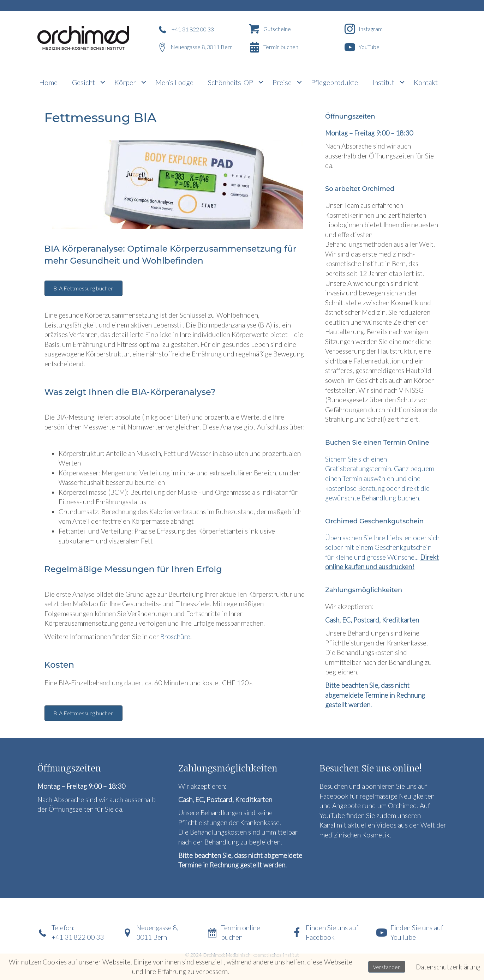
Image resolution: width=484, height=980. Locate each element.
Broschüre (175, 636)
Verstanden (387, 967)
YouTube (369, 47)
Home (48, 82)
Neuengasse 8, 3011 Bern (202, 47)
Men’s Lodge (174, 82)
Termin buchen (281, 47)
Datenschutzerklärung (448, 967)
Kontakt (426, 82)
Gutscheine (277, 29)
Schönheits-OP (231, 82)
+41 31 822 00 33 (193, 29)
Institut (383, 82)
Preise (282, 82)
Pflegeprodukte (334, 82)
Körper (125, 82)
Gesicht (83, 82)
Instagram (371, 29)
